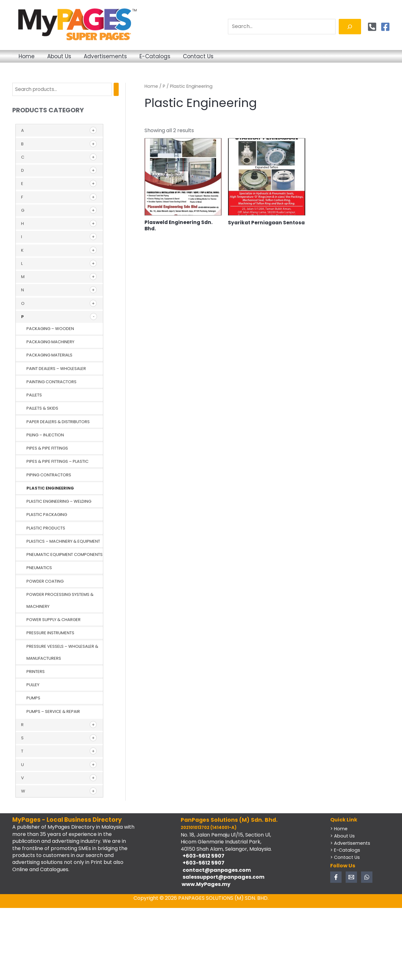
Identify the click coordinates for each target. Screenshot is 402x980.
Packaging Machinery (50, 342)
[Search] (350, 27)
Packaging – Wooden (50, 329)
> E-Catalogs (345, 850)
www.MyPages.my (206, 885)
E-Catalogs (188, 56)
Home (31, 56)
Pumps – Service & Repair (53, 712)
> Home (339, 829)
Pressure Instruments (50, 633)
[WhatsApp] (367, 877)
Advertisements (129, 56)
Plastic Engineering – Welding (59, 502)
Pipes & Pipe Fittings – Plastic (57, 462)
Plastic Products (46, 528)
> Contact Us (346, 857)
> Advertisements (351, 843)
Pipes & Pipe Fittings (47, 448)
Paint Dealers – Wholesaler (56, 369)
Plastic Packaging (47, 515)
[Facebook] (385, 27)
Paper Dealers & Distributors (58, 422)
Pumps (33, 698)
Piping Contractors (49, 475)
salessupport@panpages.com (223, 877)
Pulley (33, 685)
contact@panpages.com (216, 870)
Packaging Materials (49, 355)
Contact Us (241, 56)
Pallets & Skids (42, 409)
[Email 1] (351, 877)
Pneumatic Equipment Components (65, 555)
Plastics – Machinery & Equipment (63, 542)
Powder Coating (45, 582)
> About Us (343, 836)
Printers (36, 672)
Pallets (34, 395)
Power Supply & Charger (54, 620)
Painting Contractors (51, 382)
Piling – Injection (45, 435)
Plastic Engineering (50, 488)
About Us (73, 56)
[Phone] (372, 27)
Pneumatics (39, 568)
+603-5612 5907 (203, 856)
